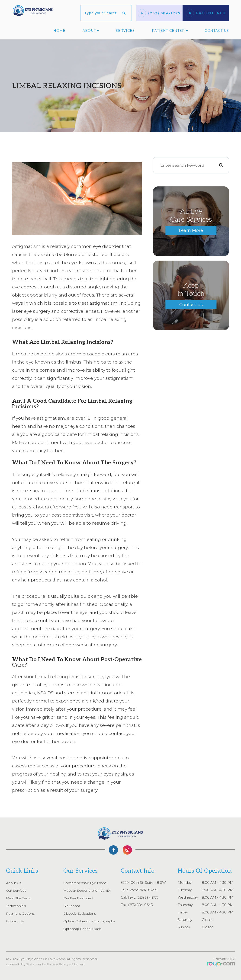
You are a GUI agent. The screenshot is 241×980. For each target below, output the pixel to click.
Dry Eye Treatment (80, 898)
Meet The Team (20, 898)
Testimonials (16, 906)
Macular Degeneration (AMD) (88, 891)
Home (59, 31)
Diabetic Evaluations (80, 913)
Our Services (17, 891)
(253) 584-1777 (165, 13)
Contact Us (217, 31)
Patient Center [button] (170, 31)
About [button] (91, 31)
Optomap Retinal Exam (83, 929)
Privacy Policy (57, 964)
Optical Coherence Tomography (90, 921)
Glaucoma (72, 906)
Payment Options (21, 913)
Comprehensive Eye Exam (86, 883)
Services (125, 31)
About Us (14, 883)
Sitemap (78, 964)
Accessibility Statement (25, 964)
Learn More (191, 230)
